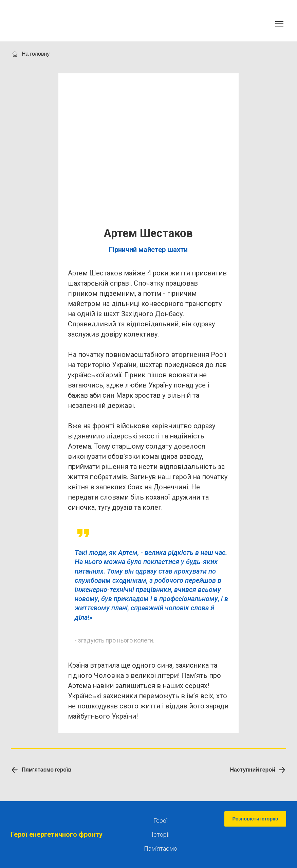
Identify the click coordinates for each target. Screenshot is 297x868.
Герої (161, 821)
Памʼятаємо (161, 848)
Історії (161, 835)
